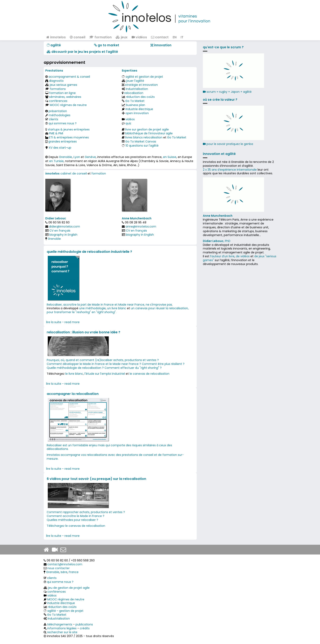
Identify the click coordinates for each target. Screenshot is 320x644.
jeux (122, 37)
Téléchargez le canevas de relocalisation (76, 526)
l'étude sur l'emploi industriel (105, 374)
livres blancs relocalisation (144, 137)
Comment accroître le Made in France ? (76, 516)
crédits (85, 628)
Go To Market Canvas (141, 141)
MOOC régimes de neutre (68, 105)
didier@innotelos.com (64, 226)
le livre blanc (74, 374)
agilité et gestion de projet (144, 77)
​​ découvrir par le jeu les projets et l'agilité (82, 52)
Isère (64, 572)
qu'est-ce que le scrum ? (223, 47)
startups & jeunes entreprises (69, 129)
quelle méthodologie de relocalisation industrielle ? (89, 252)
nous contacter (58, 568)
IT (182, 37)
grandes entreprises (63, 141)
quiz (128, 123)
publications (84, 624)
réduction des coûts (140, 97)
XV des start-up (60, 148)
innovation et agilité (219, 154)
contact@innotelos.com (65, 564)
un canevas (139, 308)
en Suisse (170, 157)
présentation (58, 111)
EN (175, 37)
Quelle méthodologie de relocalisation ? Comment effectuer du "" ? (104, 368)
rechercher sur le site (62, 632)
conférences (58, 101)
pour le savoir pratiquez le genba (228, 144)
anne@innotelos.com (141, 226)
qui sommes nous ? (63, 123)
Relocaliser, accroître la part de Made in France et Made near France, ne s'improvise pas (109, 305)
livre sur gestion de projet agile (147, 129)
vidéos (139, 37)
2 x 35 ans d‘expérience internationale (230, 170)
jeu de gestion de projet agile (69, 588)
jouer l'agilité (135, 81)
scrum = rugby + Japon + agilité (227, 92)
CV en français (60, 231)
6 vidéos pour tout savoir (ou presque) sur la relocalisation (96, 479)
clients (53, 119)
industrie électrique (139, 109)
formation (101, 37)
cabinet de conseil (74, 173)
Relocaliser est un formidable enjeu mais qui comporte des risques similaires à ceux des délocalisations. (109, 447)
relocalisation (134, 93)
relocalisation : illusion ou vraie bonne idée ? (83, 332)
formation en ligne (62, 93)
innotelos (56, 37)
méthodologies (60, 115)
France (74, 572)
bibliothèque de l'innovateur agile (149, 133)
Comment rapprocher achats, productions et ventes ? (86, 512)
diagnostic (56, 81)
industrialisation (137, 89)
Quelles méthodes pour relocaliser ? (72, 520)
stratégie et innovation (141, 85)
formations (58, 89)
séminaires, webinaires (65, 97)
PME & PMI (56, 133)
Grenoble (66, 157)
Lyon (77, 157)
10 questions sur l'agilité (142, 146)
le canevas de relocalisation (149, 374)
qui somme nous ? (60, 582)
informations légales (62, 628)
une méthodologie (92, 308)
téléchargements (60, 624)
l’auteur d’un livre (222, 256)
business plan (136, 105)
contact (160, 37)
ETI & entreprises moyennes (69, 137)
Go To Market (135, 101)
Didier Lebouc (56, 218)
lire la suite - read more (63, 322)
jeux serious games (63, 85)
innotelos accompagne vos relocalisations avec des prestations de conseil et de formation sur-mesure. (115, 457)
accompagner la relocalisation (73, 394)
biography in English (63, 235)
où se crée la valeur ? (220, 100)
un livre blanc (117, 308)
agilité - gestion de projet (65, 611)
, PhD (217, 241)
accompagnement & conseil (69, 77)
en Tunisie (56, 161)
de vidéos (243, 256)
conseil (78, 37)
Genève (90, 157)
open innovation (137, 113)
